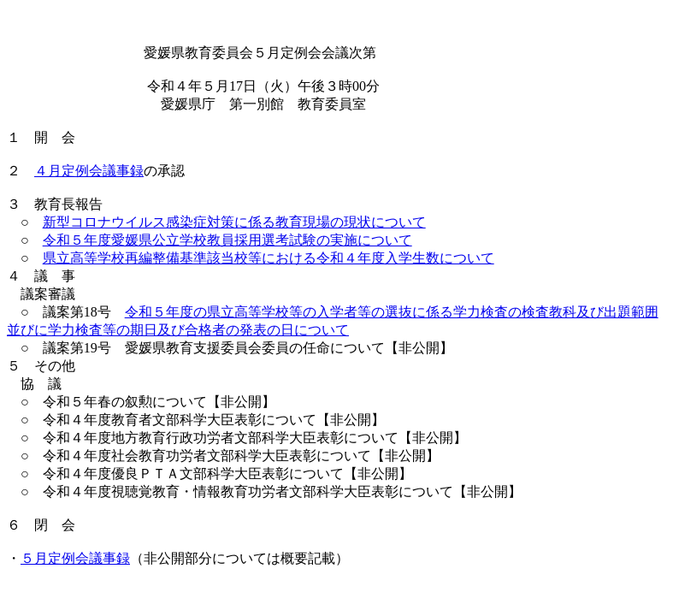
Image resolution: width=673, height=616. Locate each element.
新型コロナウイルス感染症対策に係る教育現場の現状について (234, 222)
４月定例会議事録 (89, 171)
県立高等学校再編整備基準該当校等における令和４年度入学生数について (269, 258)
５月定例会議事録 (75, 558)
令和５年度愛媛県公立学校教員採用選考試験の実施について (227, 240)
